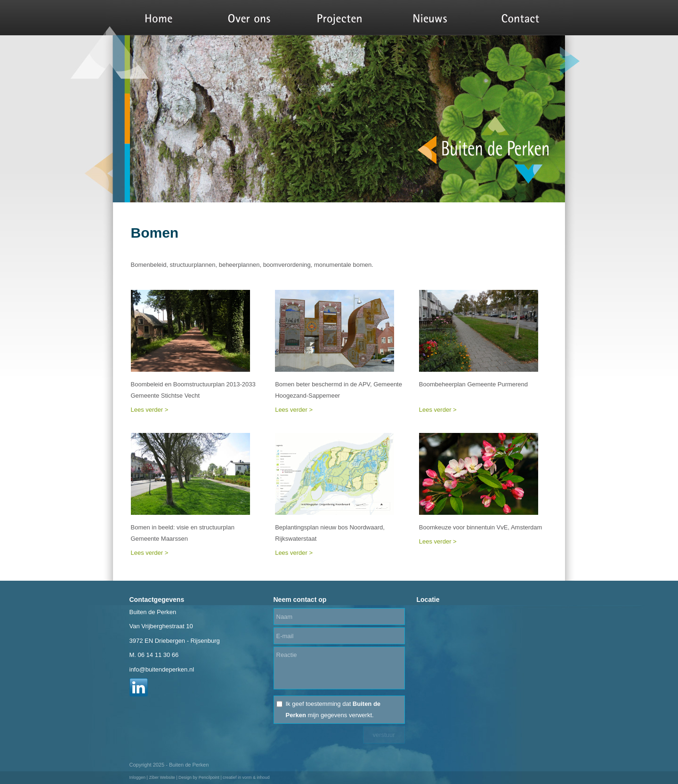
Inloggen (138, 777)
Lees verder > (150, 410)
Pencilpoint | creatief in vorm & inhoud (234, 777)
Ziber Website (162, 777)
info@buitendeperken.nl (162, 669)
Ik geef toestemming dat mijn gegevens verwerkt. (333, 709)
